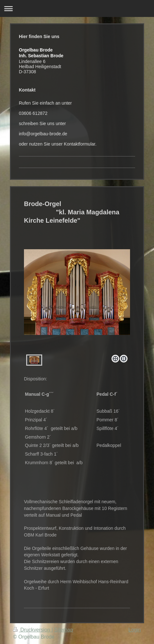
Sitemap (64, 630)
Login (135, 630)
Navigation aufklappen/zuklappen (77, 8)
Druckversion (32, 630)
